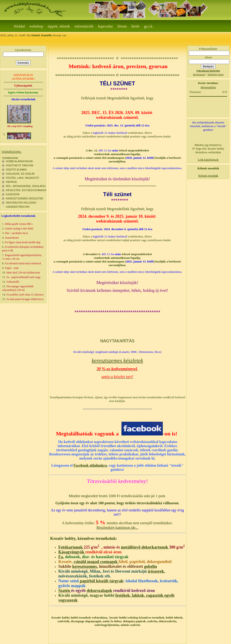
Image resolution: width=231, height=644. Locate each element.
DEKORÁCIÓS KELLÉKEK (21, 203)
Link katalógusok (208, 160)
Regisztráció (199, 74)
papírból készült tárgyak (101, 581)
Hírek (135, 26)
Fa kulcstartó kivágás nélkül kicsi (25, 299)
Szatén (65, 591)
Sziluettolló (13, 282)
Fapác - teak (12, 268)
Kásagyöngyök (72, 552)
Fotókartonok (71, 547)
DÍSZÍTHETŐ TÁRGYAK (20, 165)
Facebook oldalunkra (90, 465)
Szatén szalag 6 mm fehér (19, 229)
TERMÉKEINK (10, 158)
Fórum (122, 26)
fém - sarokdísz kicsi (17, 233)
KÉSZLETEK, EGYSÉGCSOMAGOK (27, 190)
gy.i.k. (149, 26)
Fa (61, 557)
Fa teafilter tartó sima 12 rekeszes (25, 295)
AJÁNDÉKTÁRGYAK (18, 207)
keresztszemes (85, 566)
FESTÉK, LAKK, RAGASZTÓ (23, 178)
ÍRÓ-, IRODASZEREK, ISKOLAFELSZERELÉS (33, 186)
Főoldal (19, 26)
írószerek (156, 571)
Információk (84, 26)
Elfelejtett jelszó (216, 74)
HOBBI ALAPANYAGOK (20, 161)
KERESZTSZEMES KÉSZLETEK (25, 198)
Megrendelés (208, 87)
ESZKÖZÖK (13, 194)
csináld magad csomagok (96, 562)
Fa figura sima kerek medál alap (23, 242)
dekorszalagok (99, 591)
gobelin (151, 566)
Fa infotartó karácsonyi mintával (23, 263)
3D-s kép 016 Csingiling (20, 127)
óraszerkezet (12, 238)
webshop (36, 26)
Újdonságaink (23, 85)
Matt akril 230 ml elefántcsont (23, 273)
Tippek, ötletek (59, 26)
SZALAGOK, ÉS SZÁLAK (20, 174)
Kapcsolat (105, 26)
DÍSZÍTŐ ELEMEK (16, 170)
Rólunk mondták (208, 176)
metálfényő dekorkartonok (145, 547)
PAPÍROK (11, 182)
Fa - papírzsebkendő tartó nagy (24, 277)
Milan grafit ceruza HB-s (19, 224)
